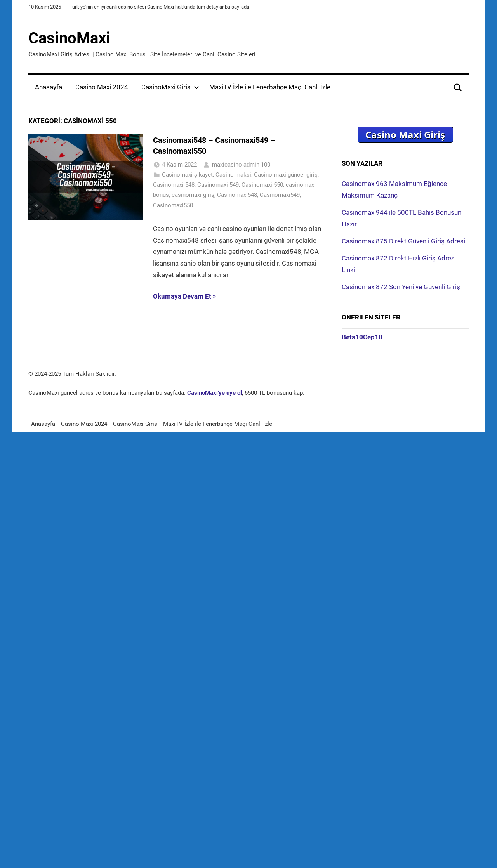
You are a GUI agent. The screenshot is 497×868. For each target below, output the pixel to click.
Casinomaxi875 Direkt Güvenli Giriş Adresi (403, 241)
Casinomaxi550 (173, 205)
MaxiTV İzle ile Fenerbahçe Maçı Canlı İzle (270, 87)
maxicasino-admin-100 (241, 165)
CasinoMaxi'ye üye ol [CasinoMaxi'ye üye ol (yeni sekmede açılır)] (215, 393)
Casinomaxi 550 (262, 185)
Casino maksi (233, 175)
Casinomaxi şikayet (187, 175)
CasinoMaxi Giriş (170, 87)
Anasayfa (49, 87)
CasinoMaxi (69, 38)
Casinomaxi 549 (218, 185)
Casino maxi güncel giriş (286, 175)
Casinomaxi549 (280, 195)
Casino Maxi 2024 (102, 87)
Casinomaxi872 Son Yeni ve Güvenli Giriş (401, 287)
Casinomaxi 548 (174, 185)
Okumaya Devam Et (182, 296)
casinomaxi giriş (193, 195)
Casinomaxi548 (237, 195)
